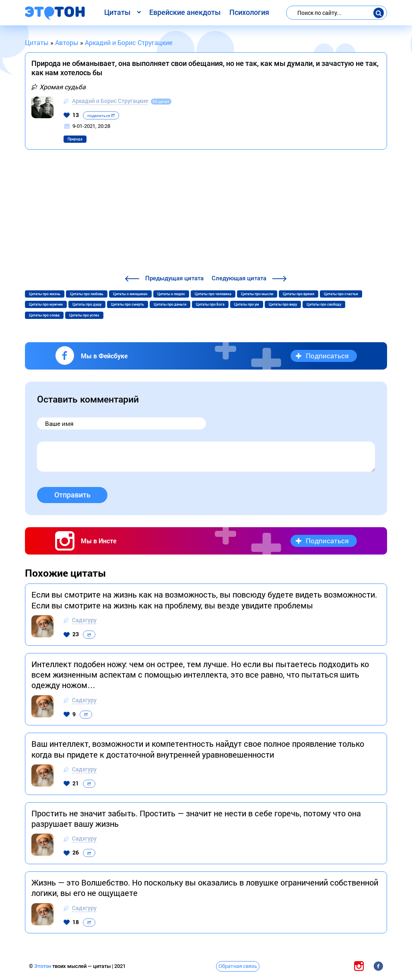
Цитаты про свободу (324, 304)
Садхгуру (84, 620)
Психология (249, 12)
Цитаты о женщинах (130, 294)
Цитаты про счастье (341, 294)
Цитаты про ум (247, 304)
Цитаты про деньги (170, 304)
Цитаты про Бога (210, 304)
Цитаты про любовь (87, 294)
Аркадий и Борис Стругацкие (110, 101)
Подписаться (327, 356)
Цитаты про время (299, 294)
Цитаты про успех (84, 315)
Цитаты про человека (213, 294)
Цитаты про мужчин (46, 304)
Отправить (72, 495)
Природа (75, 139)
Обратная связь (238, 966)
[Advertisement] (206, 213)
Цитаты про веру (283, 304)
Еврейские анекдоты (185, 12)
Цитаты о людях (171, 294)
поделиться (101, 116)
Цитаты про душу (87, 304)
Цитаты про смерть (128, 304)
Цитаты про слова (44, 315)
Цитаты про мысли (257, 294)
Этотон (43, 966)
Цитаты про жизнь (45, 294)
